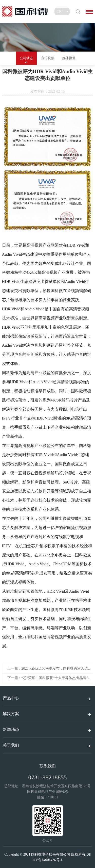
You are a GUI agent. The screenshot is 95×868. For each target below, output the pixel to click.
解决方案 (11, 714)
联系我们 (48, 766)
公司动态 (26, 58)
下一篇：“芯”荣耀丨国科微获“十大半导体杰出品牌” (48, 678)
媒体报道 (69, 58)
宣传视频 (48, 58)
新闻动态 (11, 729)
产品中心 (11, 698)
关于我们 (11, 745)
